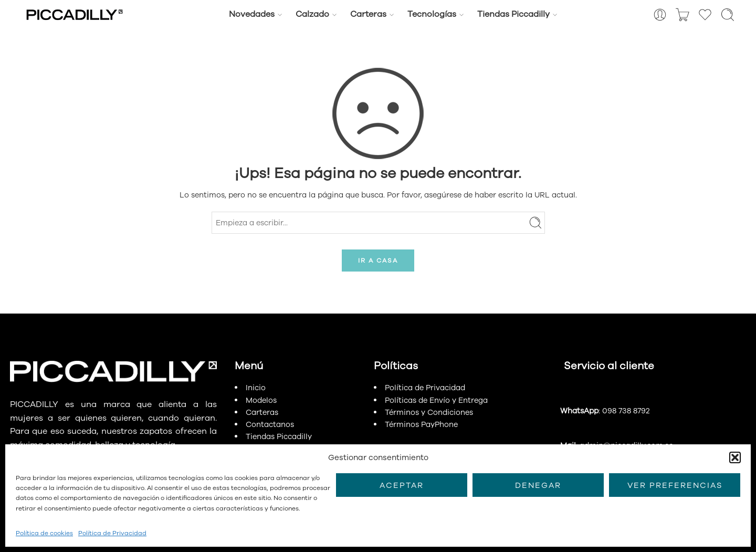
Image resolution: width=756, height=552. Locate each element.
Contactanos (270, 424)
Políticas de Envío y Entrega (436, 400)
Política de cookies (44, 533)
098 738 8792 (626, 411)
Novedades (252, 14)
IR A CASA (378, 261)
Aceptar (402, 485)
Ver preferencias (675, 485)
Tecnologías (432, 14)
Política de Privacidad (112, 533)
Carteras (368, 14)
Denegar (538, 485)
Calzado (312, 14)
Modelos (261, 400)
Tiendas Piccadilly (513, 14)
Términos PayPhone (421, 424)
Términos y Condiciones (429, 412)
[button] (735, 457)
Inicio (256, 388)
